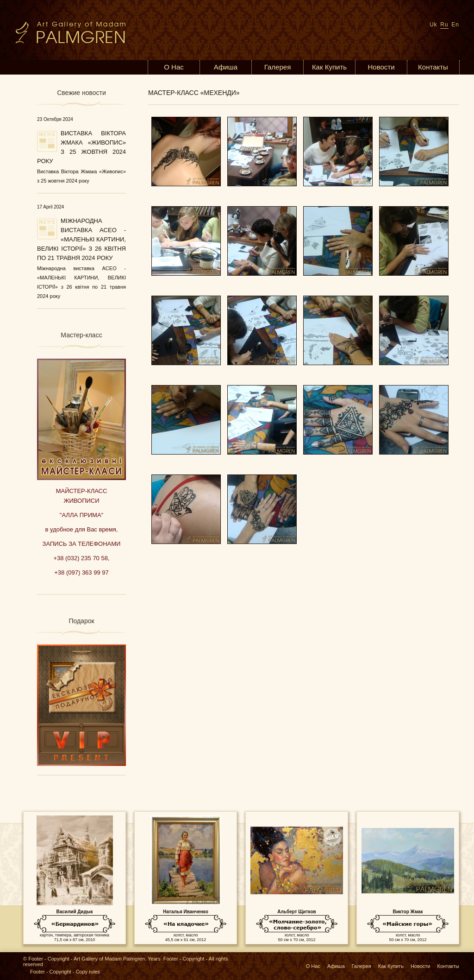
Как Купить (329, 67)
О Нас (174, 67)
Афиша (226, 67)
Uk (433, 25)
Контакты (433, 67)
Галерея (278, 67)
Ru (444, 25)
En (455, 25)
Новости (381, 67)
